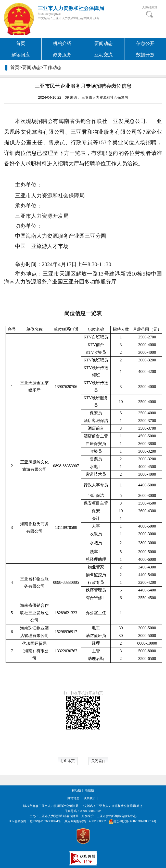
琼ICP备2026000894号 (46, 821)
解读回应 (21, 55)
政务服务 (62, 55)
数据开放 (145, 55)
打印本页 (68, 761)
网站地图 (73, 798)
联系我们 (90, 798)
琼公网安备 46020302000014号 (132, 821)
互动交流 (104, 55)
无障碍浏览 (150, 7)
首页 (21, 43)
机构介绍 (62, 43)
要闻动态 (104, 43)
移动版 (76, 791)
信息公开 (145, 43)
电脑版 (90, 791)
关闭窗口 (98, 761)
